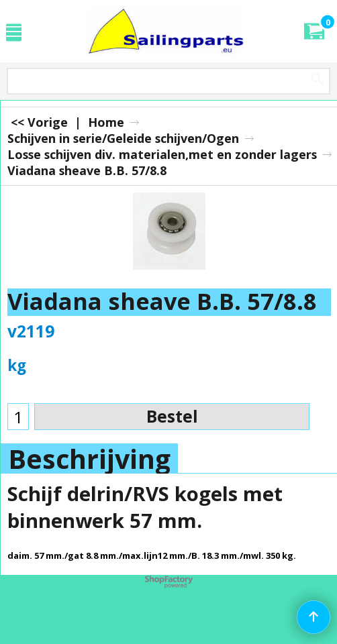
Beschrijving (89, 459)
